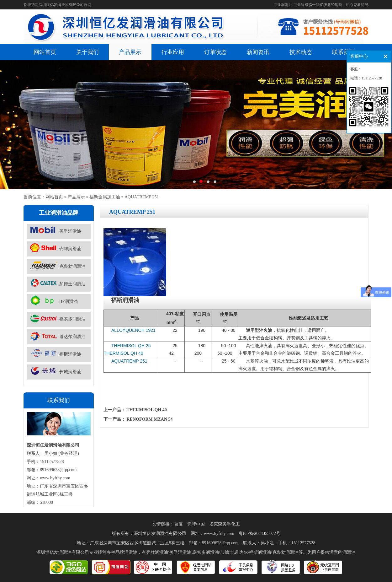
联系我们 (343, 52)
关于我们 (87, 52)
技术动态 (301, 52)
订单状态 (215, 52)
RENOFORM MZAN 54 (150, 419)
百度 (178, 524)
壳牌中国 (196, 524)
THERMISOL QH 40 (147, 410)
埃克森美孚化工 (225, 524)
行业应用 (173, 52)
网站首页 (45, 52)
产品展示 (130, 52)
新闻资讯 (258, 52)
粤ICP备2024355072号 (260, 533)
